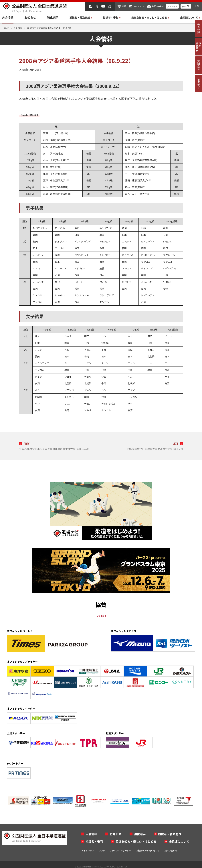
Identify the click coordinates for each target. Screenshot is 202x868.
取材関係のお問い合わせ (148, 850)
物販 (124, 6)
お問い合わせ (158, 6)
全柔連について (179, 841)
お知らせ (30, 17)
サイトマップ (88, 850)
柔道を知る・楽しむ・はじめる (136, 841)
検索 (184, 6)
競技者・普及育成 (170, 834)
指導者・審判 (94, 841)
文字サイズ (172, 6)
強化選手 (53, 17)
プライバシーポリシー (120, 850)
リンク (102, 850)
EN (197, 6)
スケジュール (139, 6)
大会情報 (8, 17)
